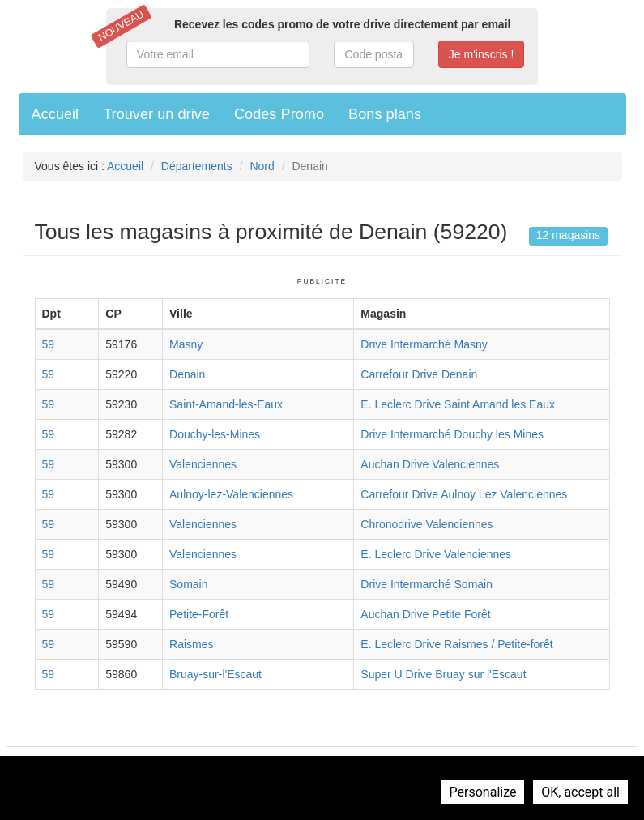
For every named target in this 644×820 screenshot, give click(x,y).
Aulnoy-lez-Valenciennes (231, 494)
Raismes (191, 644)
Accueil (55, 114)
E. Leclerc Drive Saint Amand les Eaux (458, 404)
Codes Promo (279, 114)
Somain (188, 584)
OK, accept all (580, 792)
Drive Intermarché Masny (424, 344)
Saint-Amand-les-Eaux (226, 404)
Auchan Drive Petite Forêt (425, 614)
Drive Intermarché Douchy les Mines (452, 434)
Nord (262, 166)
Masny (186, 344)
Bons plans (385, 114)
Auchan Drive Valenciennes (430, 464)
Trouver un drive (156, 114)
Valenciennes (203, 464)
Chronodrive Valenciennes (426, 524)
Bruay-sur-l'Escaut (215, 674)
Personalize (483, 792)
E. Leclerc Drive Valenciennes (436, 554)
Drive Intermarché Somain (426, 584)
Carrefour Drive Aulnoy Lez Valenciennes (464, 494)
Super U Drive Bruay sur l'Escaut (443, 674)
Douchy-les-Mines (215, 434)
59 (49, 344)
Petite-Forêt (199, 614)
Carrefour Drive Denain (419, 374)
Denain (187, 374)
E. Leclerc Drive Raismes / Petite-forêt (456, 644)
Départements (197, 166)
